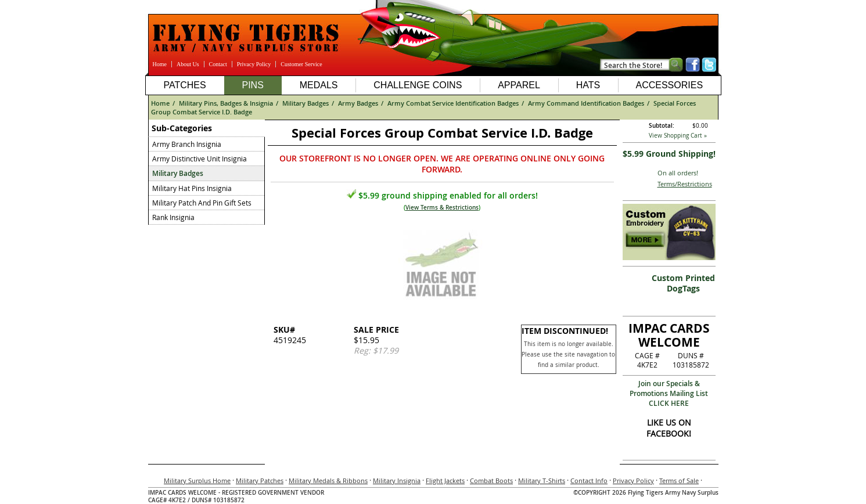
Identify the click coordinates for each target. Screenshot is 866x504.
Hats (588, 85)
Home (160, 64)
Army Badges (358, 103)
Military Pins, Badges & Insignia (226, 103)
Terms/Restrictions (685, 184)
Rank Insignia (173, 217)
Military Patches (260, 480)
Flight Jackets (445, 480)
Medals (319, 85)
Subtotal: (662, 126)
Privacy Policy (254, 64)
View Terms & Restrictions (442, 208)
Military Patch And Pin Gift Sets (202, 203)
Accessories (669, 85)
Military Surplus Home (197, 480)
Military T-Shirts (542, 480)
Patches (184, 85)
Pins (252, 85)
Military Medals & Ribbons (328, 480)
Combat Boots (491, 480)
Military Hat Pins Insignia (192, 188)
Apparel (519, 85)
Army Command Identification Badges (586, 103)
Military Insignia (397, 480)
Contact (218, 64)
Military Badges (306, 103)
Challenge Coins (418, 85)
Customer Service (301, 64)
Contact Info (589, 480)
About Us (188, 64)
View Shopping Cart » (678, 136)
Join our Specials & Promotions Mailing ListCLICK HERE (669, 393)
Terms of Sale (679, 480)
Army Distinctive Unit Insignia (200, 159)
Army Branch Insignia (187, 144)
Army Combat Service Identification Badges (453, 103)
